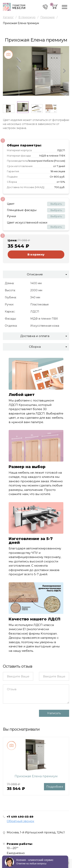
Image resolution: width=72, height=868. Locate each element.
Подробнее (55, 787)
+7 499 (20, 817)
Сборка (35, 347)
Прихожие (48, 17)
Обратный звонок (20, 821)
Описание (35, 274)
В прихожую (27, 17)
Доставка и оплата (35, 336)
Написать (54, 713)
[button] (8, 71)
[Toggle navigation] (65, 7)
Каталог (8, 17)
